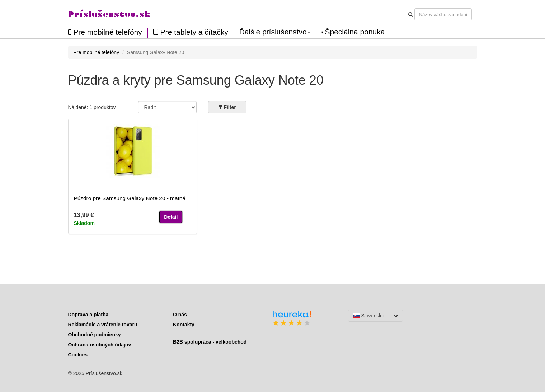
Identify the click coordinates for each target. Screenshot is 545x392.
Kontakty (184, 325)
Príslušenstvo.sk (109, 14)
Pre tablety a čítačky (191, 32)
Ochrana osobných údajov (100, 345)
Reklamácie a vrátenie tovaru (103, 325)
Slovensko (368, 316)
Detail (171, 217)
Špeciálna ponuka (353, 32)
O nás (180, 315)
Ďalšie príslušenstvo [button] (275, 32)
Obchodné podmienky (95, 335)
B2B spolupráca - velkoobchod (210, 342)
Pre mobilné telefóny (105, 32)
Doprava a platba (88, 315)
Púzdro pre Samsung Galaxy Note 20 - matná (130, 198)
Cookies (78, 355)
